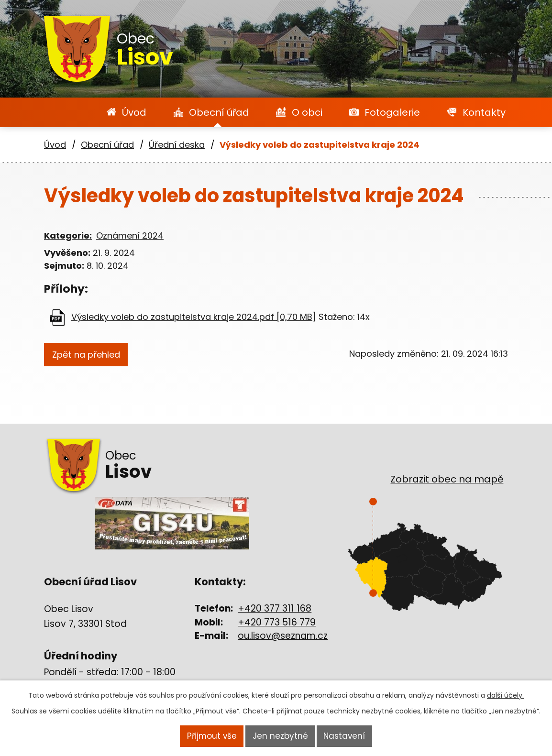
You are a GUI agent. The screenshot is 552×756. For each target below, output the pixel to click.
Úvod (134, 112)
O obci (307, 112)
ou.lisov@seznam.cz (283, 636)
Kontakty (484, 112)
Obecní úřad (219, 112)
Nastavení (344, 737)
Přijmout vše (211, 737)
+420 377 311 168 (275, 608)
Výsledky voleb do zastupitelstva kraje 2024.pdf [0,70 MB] (194, 317)
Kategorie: (68, 236)
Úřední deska (177, 145)
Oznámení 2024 (130, 236)
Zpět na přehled (94, 355)
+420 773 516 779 (277, 622)
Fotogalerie (392, 112)
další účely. (505, 697)
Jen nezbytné (280, 737)
